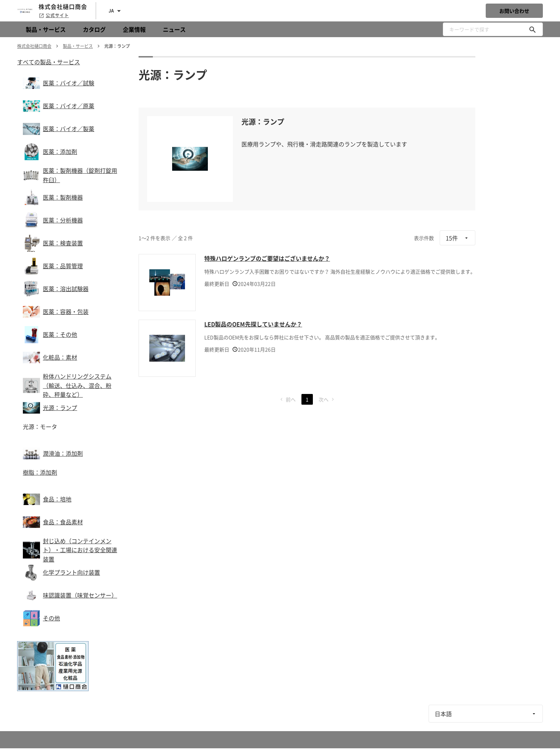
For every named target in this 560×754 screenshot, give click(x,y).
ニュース (174, 29)
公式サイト (54, 15)
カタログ (94, 29)
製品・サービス (46, 29)
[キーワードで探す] (532, 29)
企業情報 (134, 29)
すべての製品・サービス (49, 62)
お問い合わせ (514, 11)
